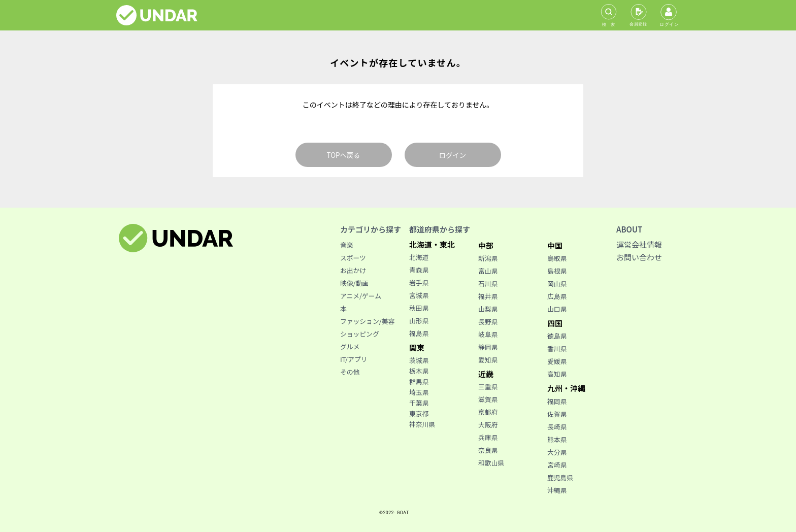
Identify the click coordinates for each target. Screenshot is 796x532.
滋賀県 (488, 399)
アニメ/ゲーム (361, 296)
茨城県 (419, 360)
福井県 (488, 296)
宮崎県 (557, 465)
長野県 (488, 322)
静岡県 (488, 347)
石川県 (488, 284)
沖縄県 (557, 490)
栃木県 (419, 371)
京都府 (488, 412)
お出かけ (353, 270)
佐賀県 (557, 414)
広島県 (557, 296)
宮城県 (419, 295)
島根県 (557, 271)
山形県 (419, 321)
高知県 (557, 374)
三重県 (488, 387)
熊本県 (557, 439)
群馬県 (419, 381)
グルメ (350, 346)
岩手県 (419, 282)
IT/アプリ (354, 359)
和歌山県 (491, 463)
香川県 (557, 348)
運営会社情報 (639, 244)
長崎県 (557, 427)
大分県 (557, 452)
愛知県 (488, 360)
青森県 (419, 270)
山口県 (557, 309)
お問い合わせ (639, 257)
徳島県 (557, 336)
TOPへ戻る (344, 155)
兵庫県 (488, 437)
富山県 (488, 271)
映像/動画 (354, 283)
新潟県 (488, 258)
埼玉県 (419, 392)
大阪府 (488, 425)
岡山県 (557, 284)
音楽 (347, 245)
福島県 (419, 333)
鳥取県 (557, 258)
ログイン (453, 155)
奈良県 (488, 450)
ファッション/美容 (367, 321)
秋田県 (419, 308)
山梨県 (488, 309)
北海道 (419, 257)
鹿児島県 (560, 477)
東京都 (419, 413)
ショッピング (360, 334)
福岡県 (557, 401)
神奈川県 (422, 424)
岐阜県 (488, 334)
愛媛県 (557, 361)
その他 (350, 372)
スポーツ (353, 258)
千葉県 (419, 403)
